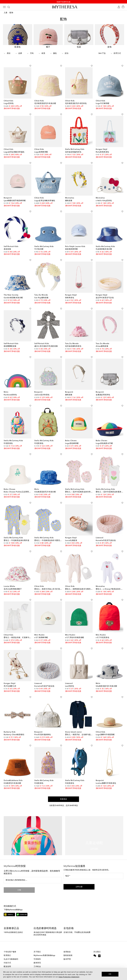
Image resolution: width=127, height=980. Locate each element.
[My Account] (119, 7)
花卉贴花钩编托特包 (73, 146)
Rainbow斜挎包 (10, 389)
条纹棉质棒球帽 (71, 243)
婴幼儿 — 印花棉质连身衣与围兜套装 (49, 535)
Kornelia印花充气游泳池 (106, 535)
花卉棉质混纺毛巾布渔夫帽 (45, 98)
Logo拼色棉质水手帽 (104, 438)
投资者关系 (38, 964)
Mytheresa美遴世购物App (44, 950)
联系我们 (7, 950)
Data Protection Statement (69, 977)
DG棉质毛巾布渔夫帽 (12, 777)
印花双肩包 (8, 438)
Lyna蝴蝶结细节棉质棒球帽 (15, 195)
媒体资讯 (37, 957)
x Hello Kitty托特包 (104, 195)
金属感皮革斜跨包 (103, 389)
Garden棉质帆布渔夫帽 (13, 292)
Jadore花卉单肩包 (42, 389)
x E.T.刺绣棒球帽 (41, 632)
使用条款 (67, 946)
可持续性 (37, 953)
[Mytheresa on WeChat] (95, 950)
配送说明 (7, 961)
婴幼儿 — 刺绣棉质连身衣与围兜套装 (80, 583)
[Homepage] (63, 7)
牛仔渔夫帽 (39, 243)
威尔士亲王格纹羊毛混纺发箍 (46, 340)
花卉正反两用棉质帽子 (13, 583)
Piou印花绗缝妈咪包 (43, 729)
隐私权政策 (68, 950)
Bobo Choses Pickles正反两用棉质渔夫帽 (21, 486)
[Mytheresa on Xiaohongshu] (99, 950)
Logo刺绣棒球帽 (41, 146)
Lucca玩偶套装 (71, 535)
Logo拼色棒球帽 (72, 438)
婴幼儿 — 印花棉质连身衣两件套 (16, 535)
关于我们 (37, 946)
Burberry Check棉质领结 (14, 729)
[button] (79, 881)
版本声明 (67, 953)
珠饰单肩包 (70, 292)
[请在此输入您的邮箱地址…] (33, 874)
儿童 (6, 13)
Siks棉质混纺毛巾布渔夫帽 (45, 486)
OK (110, 974)
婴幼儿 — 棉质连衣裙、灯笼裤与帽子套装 (20, 632)
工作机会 (37, 961)
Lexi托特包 (70, 680)
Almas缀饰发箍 (102, 340)
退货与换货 (8, 964)
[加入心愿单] (30, 60)
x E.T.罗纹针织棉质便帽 (75, 632)
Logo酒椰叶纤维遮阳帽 (105, 729)
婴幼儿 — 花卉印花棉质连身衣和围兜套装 (81, 486)
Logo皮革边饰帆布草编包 (14, 146)
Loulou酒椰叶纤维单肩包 (106, 777)
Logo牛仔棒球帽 (103, 98)
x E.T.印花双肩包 (103, 632)
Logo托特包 (9, 98)
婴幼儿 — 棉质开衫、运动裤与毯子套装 (81, 729)
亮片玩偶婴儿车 (10, 680)
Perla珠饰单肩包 (102, 146)
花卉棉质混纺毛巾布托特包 (76, 98)
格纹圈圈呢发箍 (10, 340)
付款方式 (7, 957)
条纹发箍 (7, 243)
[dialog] (63, 974)
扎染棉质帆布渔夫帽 (104, 243)
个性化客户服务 (10, 946)
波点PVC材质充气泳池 (105, 292)
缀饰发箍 (69, 195)
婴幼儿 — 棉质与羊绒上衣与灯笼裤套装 (50, 583)
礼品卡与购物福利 (11, 953)
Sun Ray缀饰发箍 (41, 292)
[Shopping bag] (123, 7)
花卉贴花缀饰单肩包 (73, 340)
